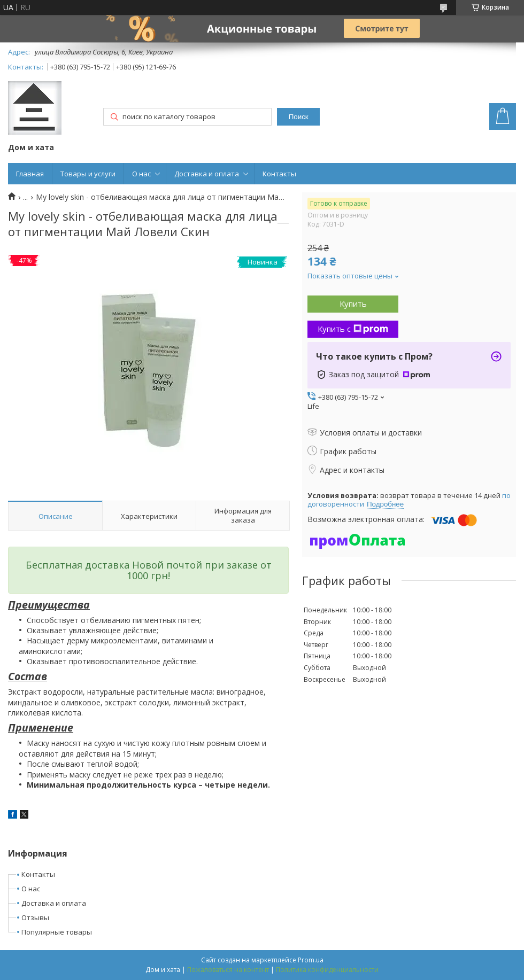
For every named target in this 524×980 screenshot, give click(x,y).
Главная (30, 174)
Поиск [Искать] (299, 117)
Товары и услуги (88, 174)
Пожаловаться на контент (228, 970)
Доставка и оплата (207, 174)
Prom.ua (311, 960)
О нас (141, 174)
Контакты (279, 174)
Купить (353, 304)
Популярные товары (57, 932)
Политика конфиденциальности (327, 970)
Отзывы (35, 917)
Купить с (353, 329)
